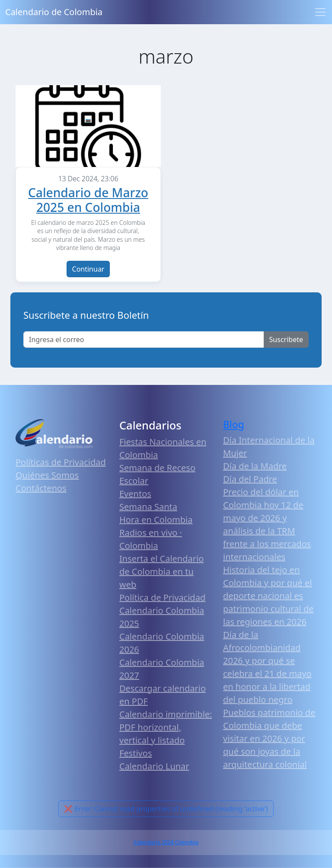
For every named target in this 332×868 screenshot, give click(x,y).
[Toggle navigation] (320, 12)
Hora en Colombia (156, 520)
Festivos (136, 753)
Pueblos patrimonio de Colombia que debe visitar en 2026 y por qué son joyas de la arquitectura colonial (269, 738)
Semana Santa (148, 507)
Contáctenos (41, 488)
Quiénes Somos (47, 475)
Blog (234, 424)
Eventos (135, 494)
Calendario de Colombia (54, 12)
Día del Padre (250, 479)
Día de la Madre (255, 466)
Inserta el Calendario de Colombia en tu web (161, 572)
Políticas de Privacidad (61, 462)
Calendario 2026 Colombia (166, 842)
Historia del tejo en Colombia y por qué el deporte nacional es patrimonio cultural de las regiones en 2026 (268, 596)
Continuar (88, 269)
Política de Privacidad (162, 597)
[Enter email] (144, 340)
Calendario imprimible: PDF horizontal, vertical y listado (166, 727)
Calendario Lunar (154, 766)
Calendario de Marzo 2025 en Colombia (88, 200)
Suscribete (286, 340)
